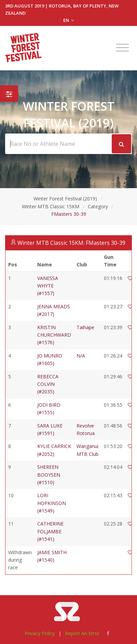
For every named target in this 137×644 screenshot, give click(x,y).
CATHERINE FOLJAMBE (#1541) (50, 531)
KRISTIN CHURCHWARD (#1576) (54, 335)
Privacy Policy (40, 633)
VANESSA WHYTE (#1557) (48, 286)
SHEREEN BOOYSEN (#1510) (49, 475)
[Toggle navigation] (122, 48)
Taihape (85, 327)
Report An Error (82, 633)
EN (68, 20)
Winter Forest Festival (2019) (65, 199)
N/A (81, 356)
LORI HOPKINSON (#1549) (52, 503)
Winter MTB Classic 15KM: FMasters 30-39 (71, 243)
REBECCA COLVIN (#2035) (48, 384)
